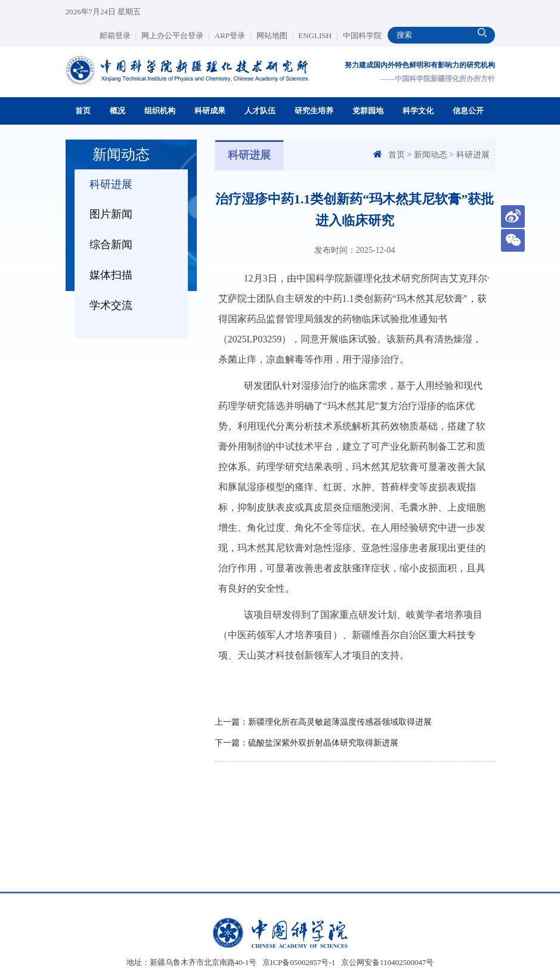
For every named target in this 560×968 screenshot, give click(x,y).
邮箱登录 (118, 35)
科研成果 (210, 111)
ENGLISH (318, 35)
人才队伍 (260, 111)
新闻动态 (431, 155)
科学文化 (418, 111)
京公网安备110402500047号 (388, 962)
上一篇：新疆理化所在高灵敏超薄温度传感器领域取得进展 (323, 722)
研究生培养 (314, 111)
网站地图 (275, 35)
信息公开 (468, 111)
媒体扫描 (111, 275)
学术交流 (111, 305)
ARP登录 (233, 35)
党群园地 (368, 111)
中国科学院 (362, 35)
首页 (83, 111)
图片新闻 (111, 214)
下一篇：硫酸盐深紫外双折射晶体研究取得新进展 (307, 743)
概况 (117, 111)
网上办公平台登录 (176, 35)
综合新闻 (111, 245)
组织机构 (160, 111)
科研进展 (111, 184)
